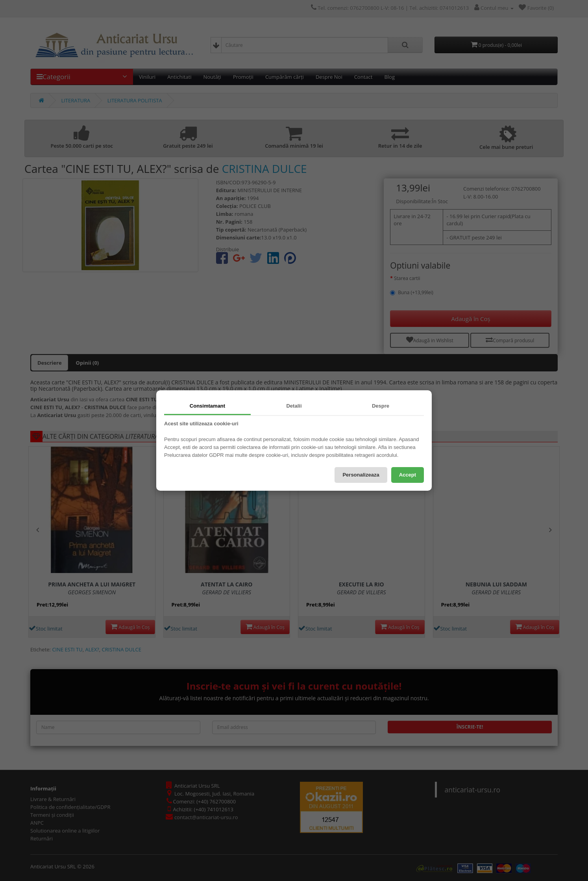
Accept (408, 475)
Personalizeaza (361, 475)
